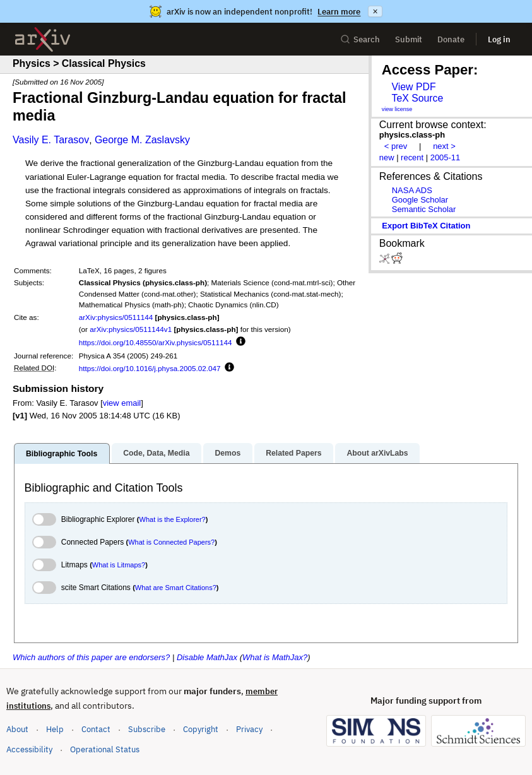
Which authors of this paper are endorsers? (91, 657)
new (387, 157)
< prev (396, 146)
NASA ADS (412, 190)
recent (412, 157)
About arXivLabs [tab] (377, 453)
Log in (499, 39)
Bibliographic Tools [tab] (62, 454)
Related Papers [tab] (293, 453)
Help (55, 729)
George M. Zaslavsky (142, 140)
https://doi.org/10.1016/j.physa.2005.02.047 (150, 368)
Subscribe (147, 729)
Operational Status (105, 749)
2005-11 (446, 157)
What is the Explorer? (173, 519)
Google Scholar (420, 200)
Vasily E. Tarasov (51, 140)
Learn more (339, 12)
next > (444, 146)
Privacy (249, 729)
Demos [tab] (228, 453)
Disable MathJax (207, 657)
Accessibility (29, 749)
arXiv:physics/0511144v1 (131, 329)
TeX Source (417, 98)
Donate (451, 39)
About (17, 729)
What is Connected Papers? (171, 542)
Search (360, 39)
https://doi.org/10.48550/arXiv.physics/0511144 (156, 342)
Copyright (201, 729)
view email (122, 403)
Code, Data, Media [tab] (156, 453)
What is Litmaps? (119, 565)
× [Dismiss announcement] (375, 11)
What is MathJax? (275, 657)
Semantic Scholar (424, 209)
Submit (409, 39)
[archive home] (43, 39)
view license (397, 109)
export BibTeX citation (426, 226)
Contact (96, 729)
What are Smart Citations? (176, 588)
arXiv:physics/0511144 (116, 317)
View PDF (413, 87)
